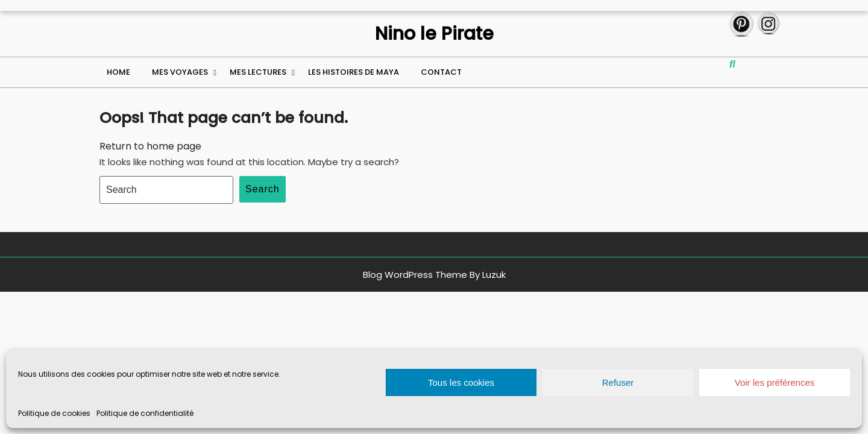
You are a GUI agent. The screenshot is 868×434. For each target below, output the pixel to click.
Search (263, 189)
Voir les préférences (775, 382)
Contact (441, 72)
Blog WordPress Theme (415, 275)
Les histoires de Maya (354, 72)
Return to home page (150, 146)
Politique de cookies (54, 413)
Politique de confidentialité (145, 413)
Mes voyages (180, 72)
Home (118, 72)
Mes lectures (258, 72)
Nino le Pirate (434, 34)
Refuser (618, 382)
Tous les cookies (461, 382)
